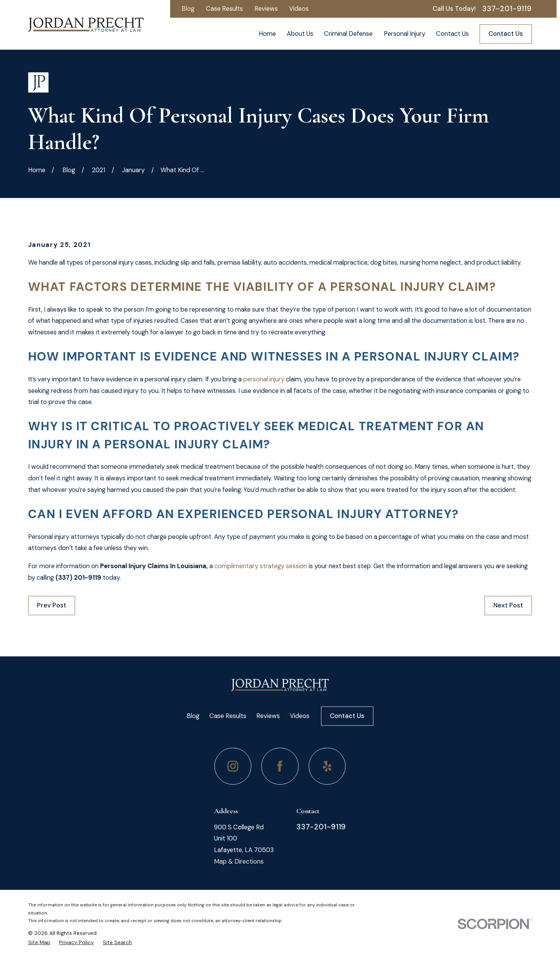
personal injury (264, 379)
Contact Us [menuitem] (452, 34)
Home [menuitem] (267, 34)
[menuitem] (39, 942)
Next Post (508, 605)
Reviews (266, 9)
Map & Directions (239, 862)
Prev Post (52, 605)
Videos (299, 9)
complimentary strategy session (261, 566)
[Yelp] (327, 766)
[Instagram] (233, 766)
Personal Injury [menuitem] (405, 34)
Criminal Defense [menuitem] (348, 34)
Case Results (224, 9)
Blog (188, 9)
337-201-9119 (507, 9)
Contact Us (506, 34)
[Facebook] (280, 766)
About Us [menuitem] (300, 34)
